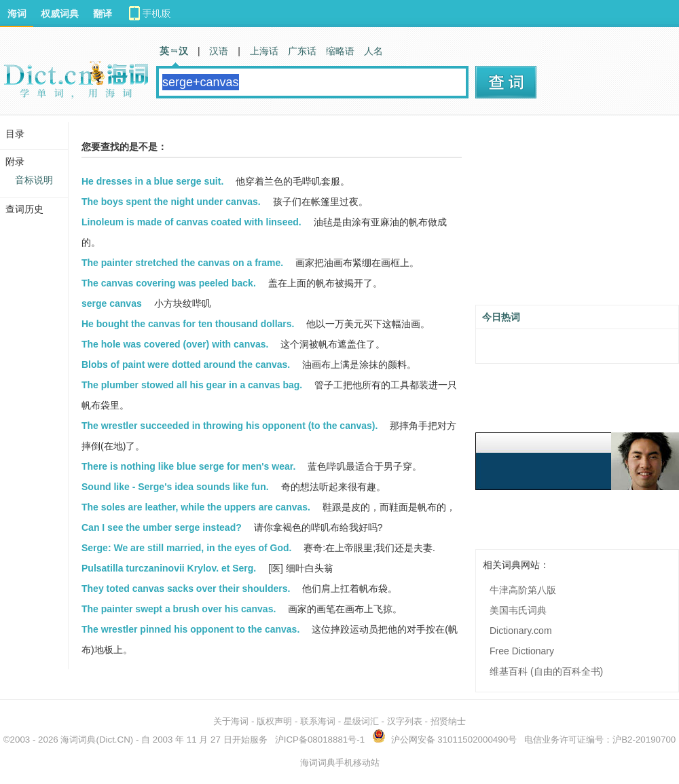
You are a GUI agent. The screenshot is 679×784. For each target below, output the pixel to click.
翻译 (103, 14)
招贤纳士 (448, 721)
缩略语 (340, 51)
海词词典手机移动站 (340, 763)
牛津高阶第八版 (523, 590)
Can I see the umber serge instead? (162, 527)
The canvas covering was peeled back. (169, 283)
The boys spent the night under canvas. (171, 202)
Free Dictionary (522, 651)
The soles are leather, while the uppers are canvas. (196, 507)
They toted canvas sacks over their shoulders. (186, 589)
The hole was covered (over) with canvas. (175, 344)
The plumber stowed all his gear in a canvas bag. (192, 385)
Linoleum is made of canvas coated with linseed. (191, 222)
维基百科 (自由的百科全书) (546, 671)
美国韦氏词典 (518, 610)
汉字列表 (405, 721)
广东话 (302, 51)
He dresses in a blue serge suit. (152, 181)
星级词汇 (361, 721)
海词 (17, 14)
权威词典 (60, 14)
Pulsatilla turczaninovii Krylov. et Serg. (169, 568)
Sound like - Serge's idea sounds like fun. (175, 487)
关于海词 (231, 721)
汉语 (219, 51)
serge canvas (112, 303)
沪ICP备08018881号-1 (320, 740)
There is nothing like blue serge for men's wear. (188, 466)
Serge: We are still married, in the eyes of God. (186, 548)
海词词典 (78, 740)
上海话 (264, 51)
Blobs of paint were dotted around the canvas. (186, 365)
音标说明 (34, 180)
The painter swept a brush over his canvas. (179, 609)
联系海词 (318, 721)
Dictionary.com (521, 631)
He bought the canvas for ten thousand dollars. (188, 324)
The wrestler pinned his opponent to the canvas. (190, 629)
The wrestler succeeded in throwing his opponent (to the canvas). (230, 426)
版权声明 (274, 721)
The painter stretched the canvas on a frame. (182, 263)
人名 (373, 51)
